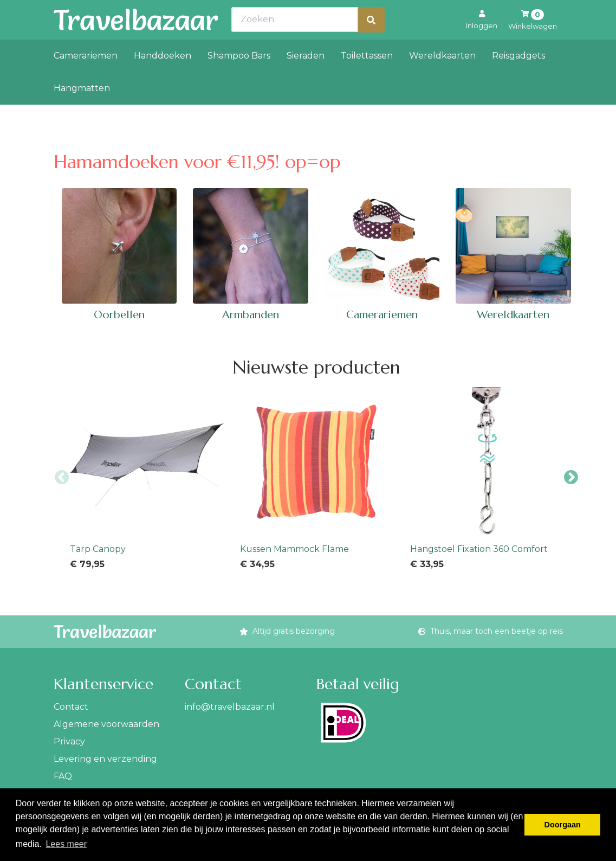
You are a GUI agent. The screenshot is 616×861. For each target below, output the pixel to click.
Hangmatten (82, 112)
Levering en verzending (105, 759)
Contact (71, 707)
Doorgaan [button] (563, 825)
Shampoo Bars (239, 79)
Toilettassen (367, 79)
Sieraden (306, 79)
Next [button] (571, 478)
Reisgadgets (518, 79)
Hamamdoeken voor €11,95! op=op (197, 162)
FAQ (63, 776)
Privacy (69, 741)
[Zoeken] (371, 44)
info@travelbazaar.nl (230, 707)
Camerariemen (86, 79)
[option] (147, 478)
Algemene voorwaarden (106, 724)
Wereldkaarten (442, 79)
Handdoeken (163, 79)
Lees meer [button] (66, 844)
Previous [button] (62, 478)
